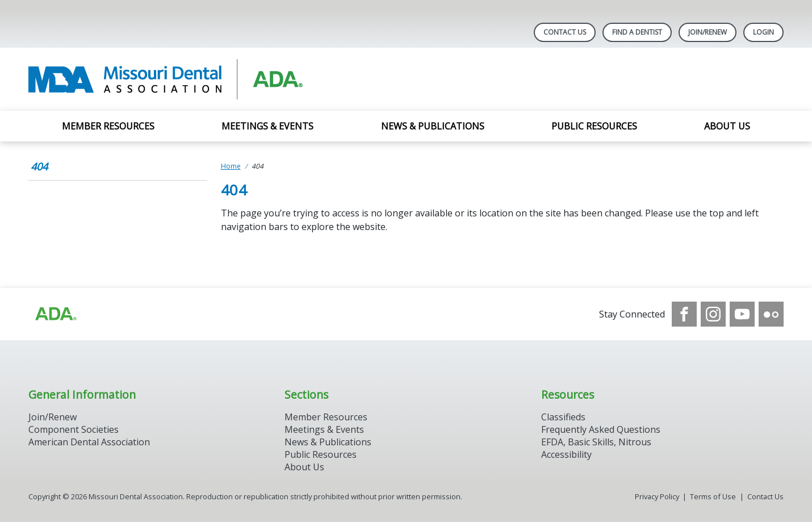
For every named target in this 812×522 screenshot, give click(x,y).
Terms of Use (713, 496)
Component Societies (74, 429)
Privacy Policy (657, 496)
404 (39, 166)
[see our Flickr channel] (771, 314)
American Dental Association (89, 442)
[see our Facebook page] (684, 314)
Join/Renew (708, 32)
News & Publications (433, 126)
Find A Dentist (637, 32)
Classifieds (563, 417)
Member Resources (108, 126)
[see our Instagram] (713, 314)
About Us (727, 126)
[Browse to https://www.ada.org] (55, 314)
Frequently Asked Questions (601, 429)
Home (231, 166)
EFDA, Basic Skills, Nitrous (596, 442)
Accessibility (566, 454)
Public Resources (594, 126)
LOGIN (763, 32)
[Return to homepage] (175, 79)
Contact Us (565, 32)
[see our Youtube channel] (742, 314)
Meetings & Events (267, 126)
